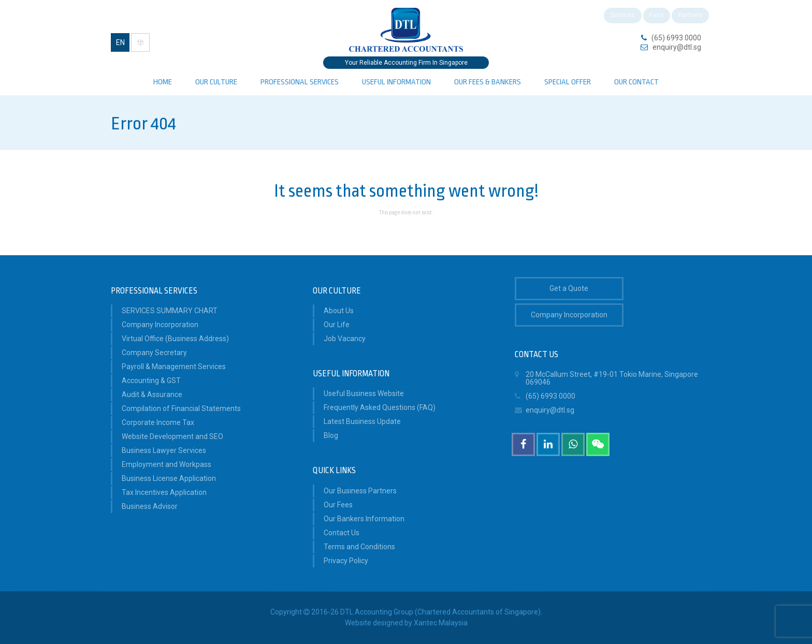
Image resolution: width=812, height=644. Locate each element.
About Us (339, 311)
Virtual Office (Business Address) (175, 339)
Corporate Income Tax (158, 422)
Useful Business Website (364, 393)
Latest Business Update (362, 421)
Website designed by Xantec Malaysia (406, 623)
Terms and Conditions (359, 547)
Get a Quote (569, 288)
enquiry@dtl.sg (677, 47)
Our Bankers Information (364, 519)
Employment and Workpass (166, 464)
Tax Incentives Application (164, 492)
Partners (687, 17)
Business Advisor (150, 506)
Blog (331, 435)
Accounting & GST (151, 380)
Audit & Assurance (152, 394)
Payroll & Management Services (174, 367)
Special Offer (568, 82)
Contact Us (342, 533)
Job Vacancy (345, 339)
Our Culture (216, 82)
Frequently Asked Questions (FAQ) (380, 407)
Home (163, 82)
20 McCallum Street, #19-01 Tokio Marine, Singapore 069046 (606, 377)
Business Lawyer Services (164, 450)
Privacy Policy (346, 561)
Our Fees (338, 505)
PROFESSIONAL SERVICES (300, 82)
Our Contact (636, 82)
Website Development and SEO (172, 436)
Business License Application (169, 478)
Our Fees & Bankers (488, 82)
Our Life (337, 325)
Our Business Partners (360, 491)
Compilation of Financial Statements (181, 408)
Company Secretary (154, 353)
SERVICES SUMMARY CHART (170, 311)
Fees (648, 17)
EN (120, 42)
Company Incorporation (160, 325)
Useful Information (396, 82)
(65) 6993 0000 (676, 38)
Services (609, 17)
